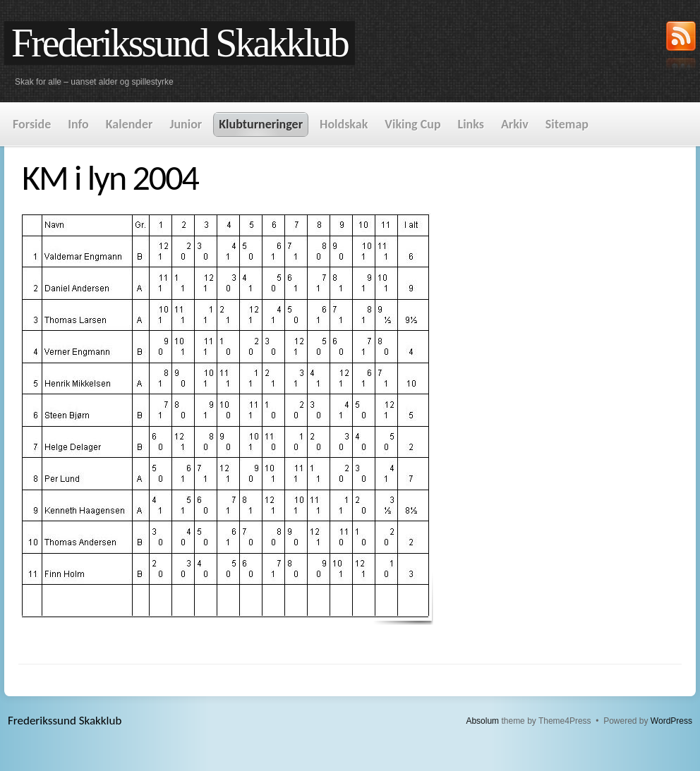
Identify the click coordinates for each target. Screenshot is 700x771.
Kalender (129, 124)
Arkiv (515, 124)
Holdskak (344, 124)
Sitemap (567, 124)
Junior (186, 124)
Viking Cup (412, 124)
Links (471, 124)
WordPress (671, 721)
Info (78, 124)
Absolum (482, 721)
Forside (32, 124)
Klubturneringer (261, 124)
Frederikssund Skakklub (180, 43)
